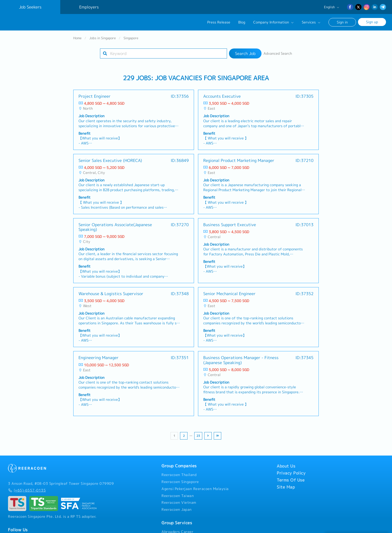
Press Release (219, 22)
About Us (286, 468)
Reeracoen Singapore (180, 484)
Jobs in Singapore (102, 40)
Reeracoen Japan (177, 512)
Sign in (342, 22)
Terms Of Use (291, 482)
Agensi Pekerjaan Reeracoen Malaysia (195, 491)
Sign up (372, 22)
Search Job (245, 56)
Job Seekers (30, 7)
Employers (89, 7)
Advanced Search (278, 56)
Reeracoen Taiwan (178, 498)
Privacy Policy (291, 475)
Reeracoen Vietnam (179, 505)
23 (198, 438)
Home (77, 40)
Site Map (286, 489)
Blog (242, 22)
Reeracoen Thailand (179, 477)
